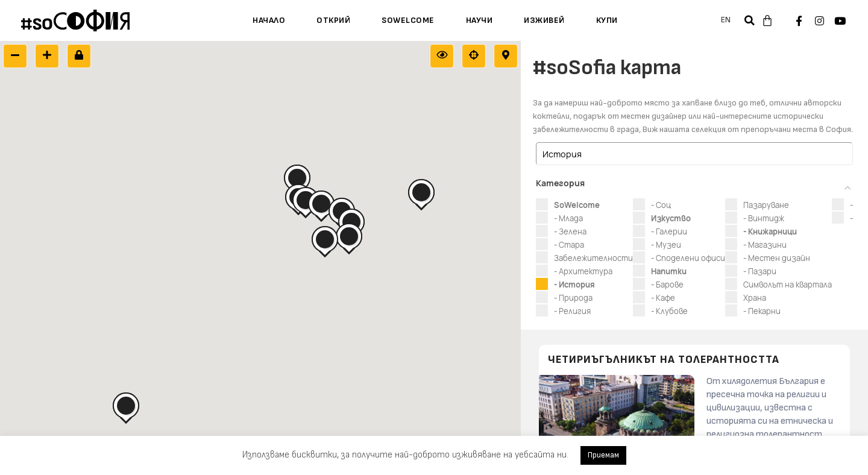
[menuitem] (726, 20)
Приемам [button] (603, 455)
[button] (749, 20)
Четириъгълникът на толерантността (664, 360)
